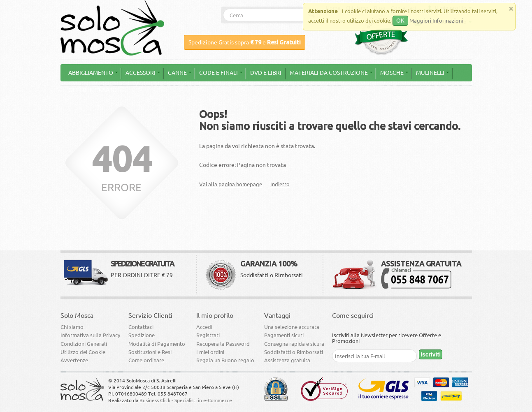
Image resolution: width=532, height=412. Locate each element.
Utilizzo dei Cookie (83, 352)
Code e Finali (221, 73)
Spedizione (142, 335)
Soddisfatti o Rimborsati (294, 352)
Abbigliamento (93, 73)
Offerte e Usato (93, 90)
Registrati (208, 335)
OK (400, 21)
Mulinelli (432, 73)
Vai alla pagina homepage (231, 184)
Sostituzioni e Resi (150, 352)
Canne (180, 73)
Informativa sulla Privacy (90, 335)
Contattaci (141, 327)
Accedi (204, 327)
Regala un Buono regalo (225, 360)
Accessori (143, 73)
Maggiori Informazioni (436, 21)
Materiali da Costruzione (331, 73)
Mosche (394, 73)
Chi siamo (72, 327)
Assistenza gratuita (287, 360)
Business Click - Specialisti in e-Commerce (186, 400)
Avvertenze (74, 360)
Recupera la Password (223, 344)
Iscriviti (431, 354)
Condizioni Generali (84, 344)
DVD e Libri (266, 73)
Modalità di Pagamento (157, 344)
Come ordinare (146, 360)
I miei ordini (210, 352)
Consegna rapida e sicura (294, 344)
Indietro (280, 184)
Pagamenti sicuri (284, 335)
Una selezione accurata (292, 327)
